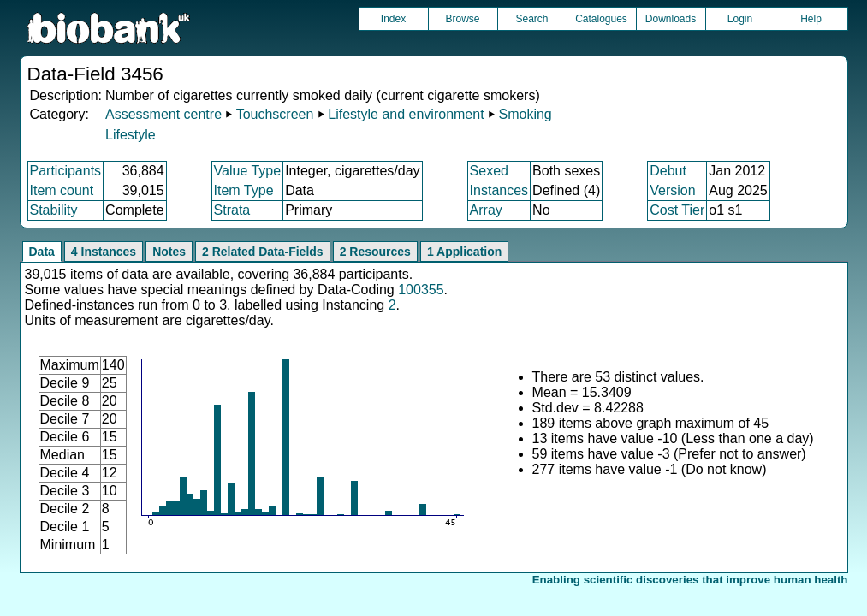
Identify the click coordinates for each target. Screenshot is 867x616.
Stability (54, 210)
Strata (232, 210)
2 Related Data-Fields (263, 252)
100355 (421, 290)
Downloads (671, 19)
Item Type (244, 190)
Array (486, 210)
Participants (66, 171)
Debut (668, 171)
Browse (462, 19)
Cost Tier (677, 210)
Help (811, 19)
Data (42, 252)
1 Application (464, 252)
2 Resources (375, 252)
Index (393, 19)
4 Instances (104, 252)
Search (531, 19)
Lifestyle (131, 135)
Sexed (489, 171)
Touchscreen (275, 114)
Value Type (248, 171)
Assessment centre (163, 114)
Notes (169, 252)
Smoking (525, 114)
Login (740, 19)
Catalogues (601, 19)
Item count (62, 190)
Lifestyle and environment (406, 114)
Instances (499, 190)
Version (672, 190)
